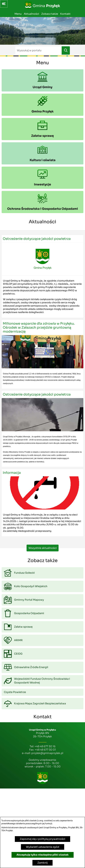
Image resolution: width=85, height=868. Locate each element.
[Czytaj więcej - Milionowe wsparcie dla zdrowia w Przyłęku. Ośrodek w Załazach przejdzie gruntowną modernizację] (42, 354)
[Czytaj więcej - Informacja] (42, 503)
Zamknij (42, 863)
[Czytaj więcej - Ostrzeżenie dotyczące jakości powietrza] (42, 276)
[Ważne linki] (4, 4)
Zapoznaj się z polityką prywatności (42, 839)
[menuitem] (42, 80)
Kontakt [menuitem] (65, 14)
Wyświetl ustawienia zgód (43, 847)
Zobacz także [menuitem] (50, 14)
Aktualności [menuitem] (31, 14)
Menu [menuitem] (18, 14)
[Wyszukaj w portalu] (38, 50)
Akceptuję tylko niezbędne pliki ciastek (43, 855)
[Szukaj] (66, 50)
